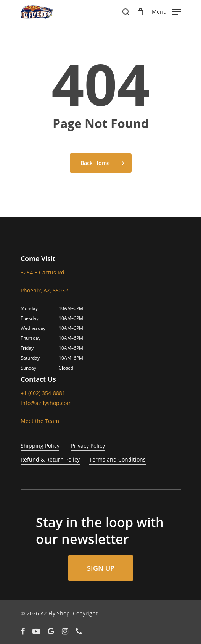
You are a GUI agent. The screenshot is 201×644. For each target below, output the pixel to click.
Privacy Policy (88, 446)
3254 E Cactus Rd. (43, 272)
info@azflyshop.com (46, 403)
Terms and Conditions (117, 459)
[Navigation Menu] (166, 11)
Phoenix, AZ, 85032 (44, 290)
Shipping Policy (40, 446)
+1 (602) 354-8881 (43, 393)
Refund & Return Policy (50, 459)
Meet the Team (40, 421)
